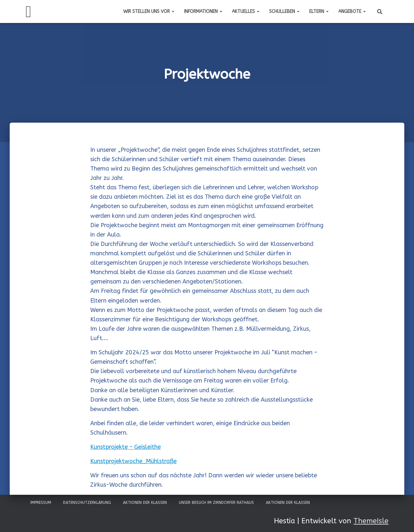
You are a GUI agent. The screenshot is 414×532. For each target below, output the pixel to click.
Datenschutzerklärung (87, 503)
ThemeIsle (371, 521)
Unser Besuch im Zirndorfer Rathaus (216, 503)
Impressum (41, 503)
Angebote (352, 11)
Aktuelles (246, 11)
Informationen (203, 11)
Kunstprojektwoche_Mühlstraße (133, 461)
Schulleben (284, 11)
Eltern (319, 11)
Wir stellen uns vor (149, 11)
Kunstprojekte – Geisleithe (125, 447)
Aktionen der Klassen (145, 503)
